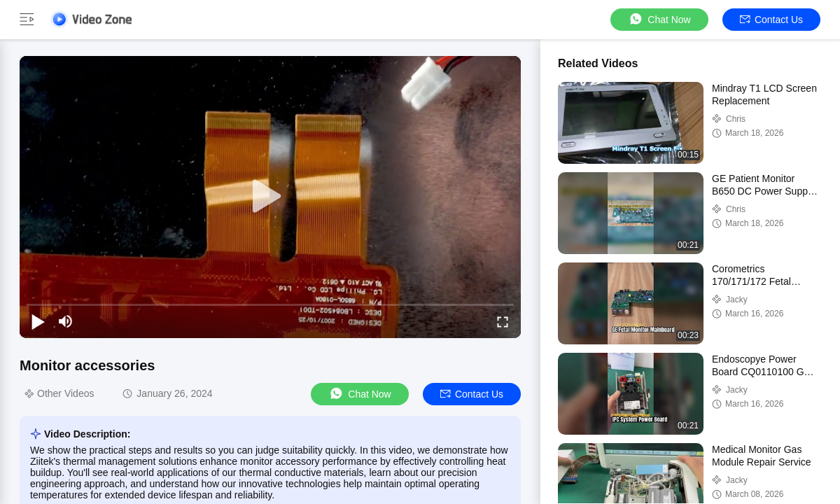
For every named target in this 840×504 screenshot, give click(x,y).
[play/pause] (38, 321)
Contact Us (771, 20)
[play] (270, 197)
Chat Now (659, 19)
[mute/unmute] (66, 321)
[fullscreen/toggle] (503, 321)
